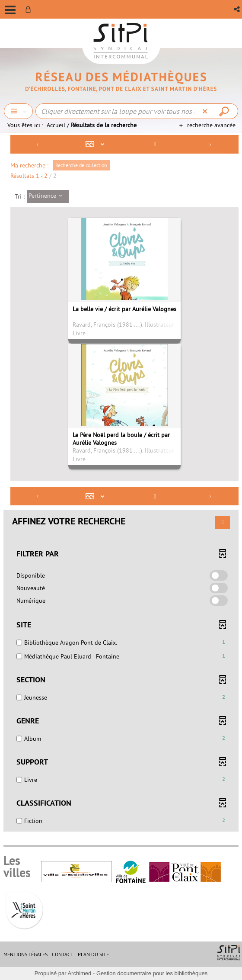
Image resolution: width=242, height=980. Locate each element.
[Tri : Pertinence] (48, 196)
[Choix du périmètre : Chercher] (18, 111)
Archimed (79, 973)
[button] (237, 9)
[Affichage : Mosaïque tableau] (97, 144)
